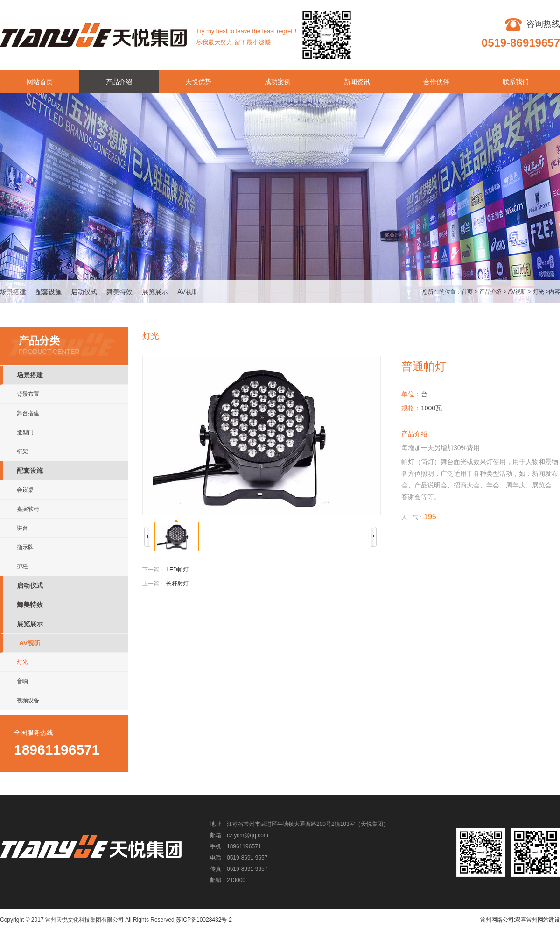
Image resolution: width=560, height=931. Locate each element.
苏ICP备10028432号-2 (204, 920)
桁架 (22, 451)
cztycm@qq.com (248, 835)
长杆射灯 (177, 584)
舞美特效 (119, 292)
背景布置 (28, 394)
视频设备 (28, 700)
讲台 (22, 528)
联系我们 (516, 82)
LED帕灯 (177, 570)
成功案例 (278, 82)
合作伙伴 (436, 82)
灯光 (539, 292)
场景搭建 (13, 292)
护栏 (22, 566)
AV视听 (188, 292)
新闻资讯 (357, 82)
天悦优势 (198, 82)
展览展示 (155, 292)
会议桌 (25, 490)
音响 (22, 681)
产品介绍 (119, 82)
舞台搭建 (28, 413)
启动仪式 (84, 292)
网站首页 (40, 82)
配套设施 (49, 292)
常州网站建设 (543, 920)
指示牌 (25, 547)
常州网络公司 (497, 920)
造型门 (25, 432)
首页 (467, 292)
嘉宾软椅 (28, 509)
